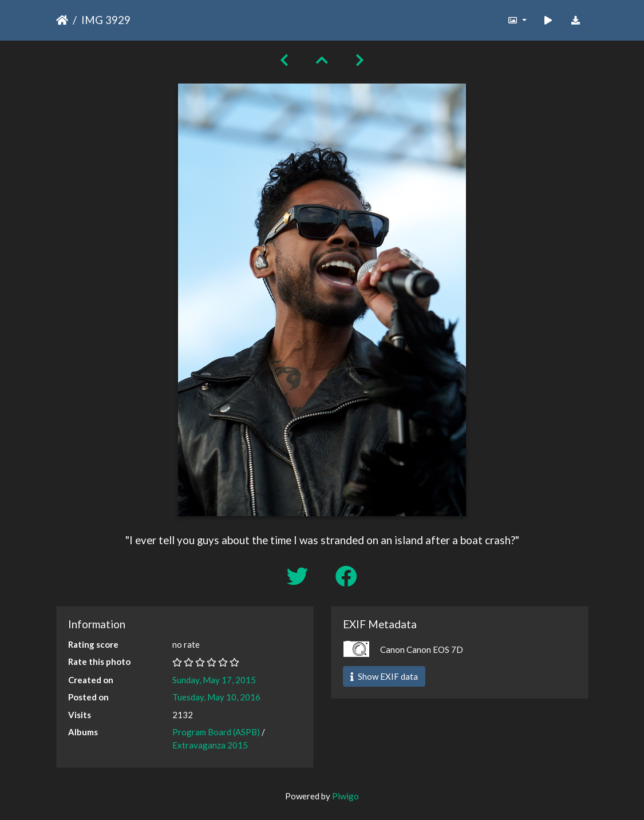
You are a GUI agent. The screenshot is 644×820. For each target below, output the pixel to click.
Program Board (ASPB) (216, 732)
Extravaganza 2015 (210, 745)
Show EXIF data (384, 676)
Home (62, 20)
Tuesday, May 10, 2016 (216, 697)
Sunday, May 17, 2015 (214, 680)
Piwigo (345, 796)
